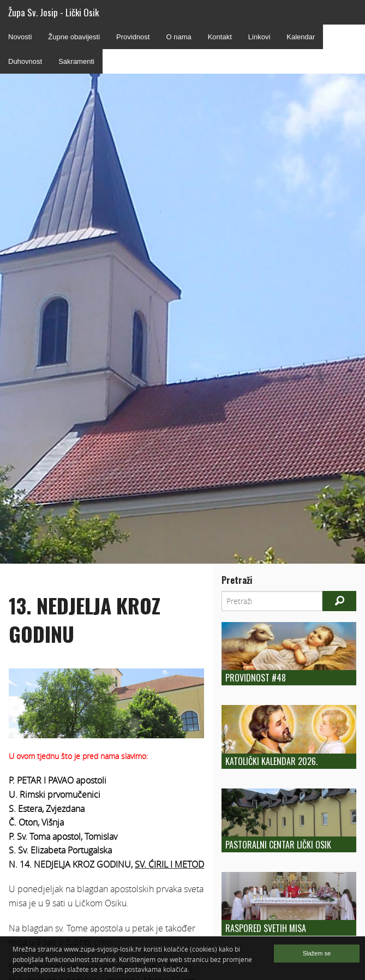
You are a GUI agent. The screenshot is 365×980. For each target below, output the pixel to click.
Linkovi (259, 37)
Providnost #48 (256, 678)
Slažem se (317, 953)
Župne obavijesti (74, 37)
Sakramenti (76, 61)
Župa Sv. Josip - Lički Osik (53, 12)
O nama (178, 37)
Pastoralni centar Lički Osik (278, 845)
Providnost (133, 37)
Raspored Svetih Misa (266, 928)
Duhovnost (25, 61)
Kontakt (220, 37)
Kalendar (301, 37)
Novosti (20, 37)
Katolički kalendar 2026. (271, 761)
